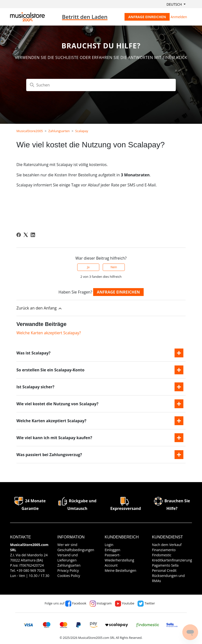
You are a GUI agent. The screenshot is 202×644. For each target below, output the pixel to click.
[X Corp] (26, 235)
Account (111, 565)
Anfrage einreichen (147, 17)
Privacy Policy (68, 570)
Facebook (76, 603)
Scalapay (82, 131)
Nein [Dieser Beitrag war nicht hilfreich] (114, 267)
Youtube (125, 603)
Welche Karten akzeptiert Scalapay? (49, 333)
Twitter (146, 603)
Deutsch (175, 4)
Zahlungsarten (59, 131)
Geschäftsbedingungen (76, 550)
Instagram (101, 603)
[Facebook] (19, 235)
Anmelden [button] (179, 17)
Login (109, 545)
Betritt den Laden (85, 17)
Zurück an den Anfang (39, 308)
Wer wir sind (67, 545)
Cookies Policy (69, 576)
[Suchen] (101, 85)
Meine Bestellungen (120, 570)
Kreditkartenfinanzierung (172, 560)
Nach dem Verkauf (167, 545)
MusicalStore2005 (30, 131)
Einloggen (113, 550)
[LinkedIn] (33, 235)
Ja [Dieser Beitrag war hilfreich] (88, 267)
